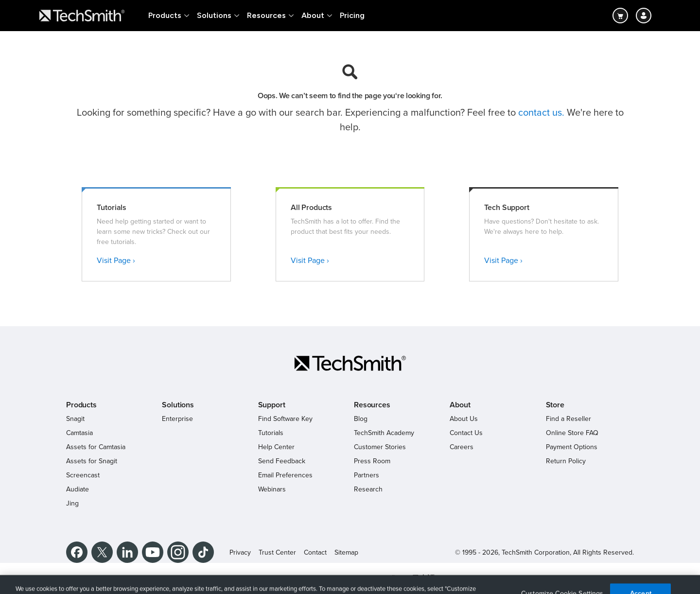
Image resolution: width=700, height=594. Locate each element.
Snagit (75, 419)
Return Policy (566, 461)
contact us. (541, 113)
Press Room (372, 461)
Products (165, 15)
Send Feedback (282, 461)
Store (555, 405)
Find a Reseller (569, 419)
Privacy (240, 552)
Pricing (352, 15)
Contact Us (466, 433)
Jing (72, 503)
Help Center (276, 447)
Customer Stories (380, 447)
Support (272, 405)
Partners (367, 475)
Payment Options (572, 447)
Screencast (83, 475)
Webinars (272, 489)
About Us (464, 419)
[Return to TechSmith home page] (82, 16)
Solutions (214, 15)
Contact (315, 552)
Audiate (78, 489)
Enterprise (177, 419)
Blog (361, 419)
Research (368, 489)
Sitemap (346, 552)
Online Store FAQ (572, 433)
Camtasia (79, 433)
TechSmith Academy (384, 433)
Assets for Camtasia (96, 447)
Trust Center (277, 552)
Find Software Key (285, 419)
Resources (266, 15)
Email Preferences (285, 475)
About (313, 15)
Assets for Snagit (92, 461)
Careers (462, 447)
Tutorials (271, 433)
